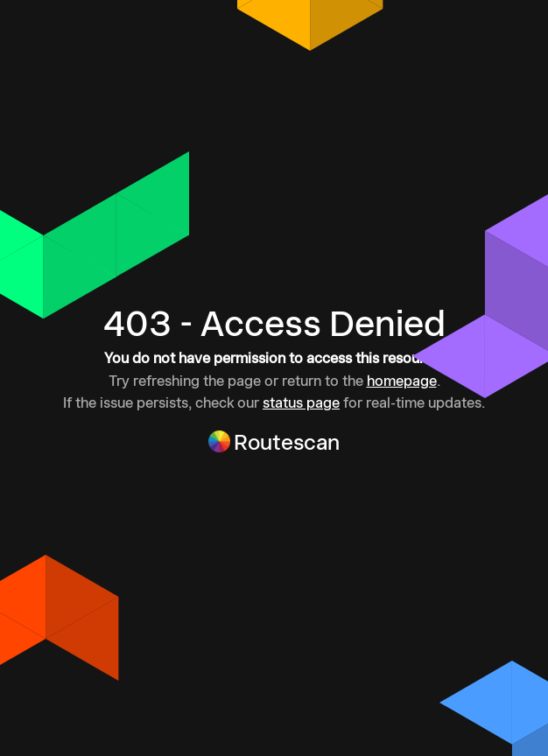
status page (301, 402)
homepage (402, 381)
